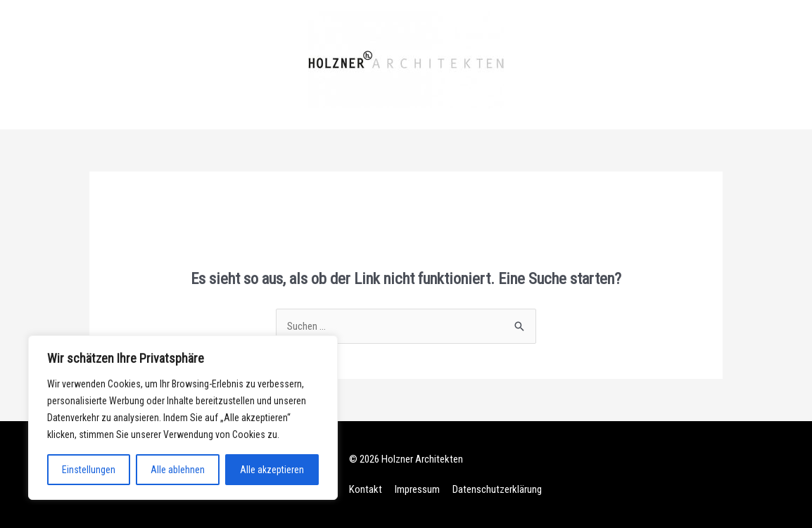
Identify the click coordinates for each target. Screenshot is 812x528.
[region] (183, 418)
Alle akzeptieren (272, 470)
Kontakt (366, 489)
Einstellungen (89, 470)
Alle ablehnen (178, 470)
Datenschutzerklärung (497, 489)
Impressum (417, 489)
